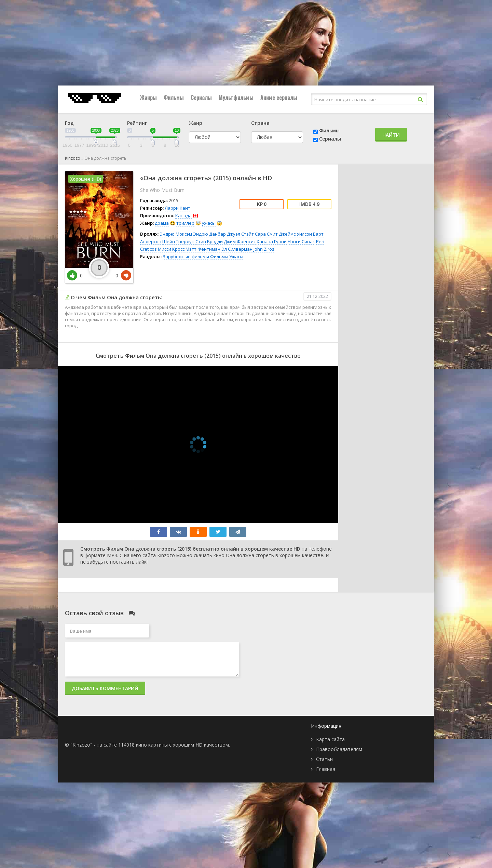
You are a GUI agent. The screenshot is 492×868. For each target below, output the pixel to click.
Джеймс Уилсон (295, 234)
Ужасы (236, 257)
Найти (391, 135)
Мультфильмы (236, 97)
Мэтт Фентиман (203, 249)
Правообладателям (339, 749)
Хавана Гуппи (272, 241)
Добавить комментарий (105, 688)
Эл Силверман (237, 249)
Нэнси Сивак (301, 241)
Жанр (196, 123)
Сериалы (201, 97)
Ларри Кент (177, 208)
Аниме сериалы (279, 97)
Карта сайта (330, 739)
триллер (185, 223)
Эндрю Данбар (209, 234)
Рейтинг (137, 123)
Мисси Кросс (171, 249)
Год (69, 123)
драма (162, 223)
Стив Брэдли (209, 241)
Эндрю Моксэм (176, 234)
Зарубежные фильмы (186, 257)
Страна (260, 123)
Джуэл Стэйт (240, 234)
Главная (326, 769)
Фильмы (174, 97)
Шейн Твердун (178, 241)
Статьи (324, 759)
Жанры (148, 97)
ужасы (209, 223)
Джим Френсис (240, 241)
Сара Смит (266, 234)
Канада (183, 215)
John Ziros (264, 249)
